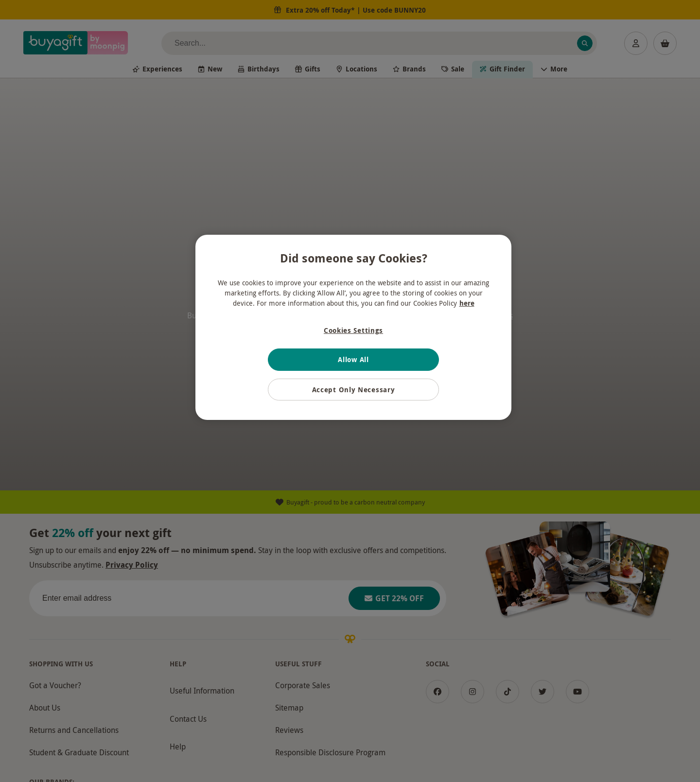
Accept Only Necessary (354, 390)
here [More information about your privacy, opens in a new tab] (467, 303)
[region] (353, 328)
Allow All (353, 359)
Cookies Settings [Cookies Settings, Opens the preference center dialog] (353, 330)
